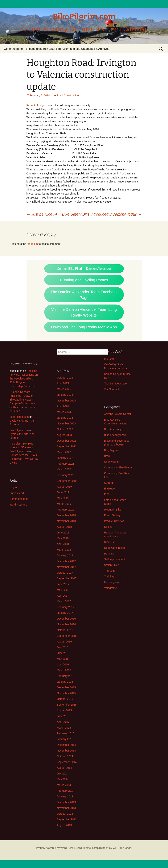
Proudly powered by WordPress (55, 848)
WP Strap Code (122, 848)
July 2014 (63, 774)
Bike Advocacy (113, 429)
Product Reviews (114, 521)
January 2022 (65, 458)
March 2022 (64, 452)
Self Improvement (115, 559)
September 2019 (67, 481)
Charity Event (112, 462)
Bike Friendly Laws (115, 435)
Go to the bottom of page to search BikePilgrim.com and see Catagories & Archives (57, 49)
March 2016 (64, 670)
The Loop (110, 571)
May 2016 (63, 659)
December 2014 (66, 745)
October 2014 (65, 756)
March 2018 (64, 550)
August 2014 (64, 768)
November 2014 (66, 751)
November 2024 (66, 401)
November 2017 (66, 567)
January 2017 (65, 613)
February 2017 (66, 607)
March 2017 (64, 601)
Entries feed (17, 493)
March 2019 (64, 504)
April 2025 (63, 383)
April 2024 (63, 406)
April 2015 (63, 722)
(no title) (109, 359)
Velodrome (111, 588)
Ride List (109, 542)
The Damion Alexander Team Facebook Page (84, 295)
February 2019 (66, 510)
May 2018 (63, 538)
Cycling (109, 483)
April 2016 (63, 664)
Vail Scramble (112, 389)
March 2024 (64, 412)
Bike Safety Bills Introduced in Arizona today (102, 214)
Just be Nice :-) (42, 214)
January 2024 (65, 418)
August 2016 (64, 642)
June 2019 (63, 492)
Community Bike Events (118, 467)
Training (109, 576)
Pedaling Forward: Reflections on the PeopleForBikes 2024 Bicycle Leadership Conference (24, 379)
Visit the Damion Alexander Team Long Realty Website (84, 312)
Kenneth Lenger (36, 105)
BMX (107, 456)
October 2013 (65, 814)
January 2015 (65, 739)
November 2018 (66, 521)
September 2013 (67, 819)
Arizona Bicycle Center (118, 414)
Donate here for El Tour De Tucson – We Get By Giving (24, 459)
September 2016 (67, 636)
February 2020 (66, 475)
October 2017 (65, 573)
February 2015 (66, 733)
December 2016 (66, 619)
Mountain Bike (113, 510)
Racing (108, 527)
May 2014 (63, 779)
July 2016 (63, 647)
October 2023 (65, 429)
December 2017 (66, 561)
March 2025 (64, 389)
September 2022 (67, 446)
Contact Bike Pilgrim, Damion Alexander (84, 269)
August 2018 (64, 527)
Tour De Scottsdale (115, 384)
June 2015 (63, 716)
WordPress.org (18, 505)
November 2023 (66, 423)
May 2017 (63, 590)
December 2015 (66, 687)
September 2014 (67, 762)
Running (109, 554)
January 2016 (65, 682)
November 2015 (66, 693)
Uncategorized (113, 582)
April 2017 (63, 596)
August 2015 (64, 710)
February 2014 (66, 791)
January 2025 (65, 395)
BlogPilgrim (111, 450)
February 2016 (66, 676)
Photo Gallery (112, 515)
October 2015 (65, 699)
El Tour (108, 494)
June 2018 (63, 533)
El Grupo (109, 489)
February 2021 (66, 464)
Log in (13, 487)
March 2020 (64, 469)
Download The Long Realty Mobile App (84, 327)
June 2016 (63, 653)
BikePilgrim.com (19, 417)
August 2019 (64, 487)
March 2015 (64, 728)
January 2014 (65, 796)
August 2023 (64, 435)
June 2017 (63, 584)
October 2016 (65, 630)
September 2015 (67, 705)
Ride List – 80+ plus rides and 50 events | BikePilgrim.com (22, 447)
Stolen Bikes (112, 565)
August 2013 (64, 825)
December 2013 (66, 802)
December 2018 (66, 515)
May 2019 (63, 498)
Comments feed (19, 499)
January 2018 (65, 555)
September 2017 (67, 578)
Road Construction (68, 95)
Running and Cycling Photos (84, 280)
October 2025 (65, 378)
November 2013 (66, 808)
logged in (32, 244)
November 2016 (66, 624)
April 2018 (63, 544)
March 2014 (64, 785)
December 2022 (66, 441)
